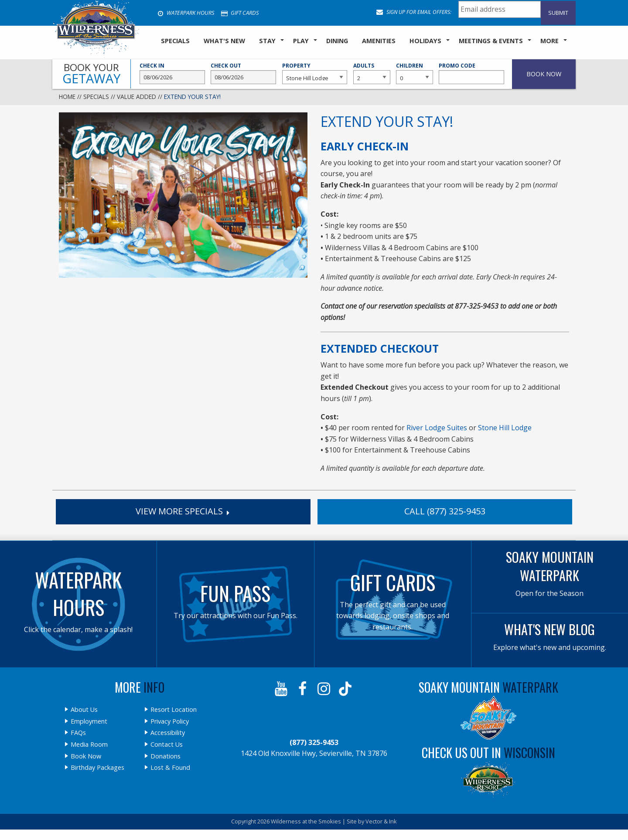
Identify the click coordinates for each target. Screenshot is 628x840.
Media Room (89, 745)
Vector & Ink (381, 821)
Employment (89, 721)
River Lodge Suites (437, 428)
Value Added (137, 97)
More (549, 41)
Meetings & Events (491, 41)
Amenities (379, 41)
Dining (337, 41)
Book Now (86, 756)
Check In (172, 73)
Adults (372, 73)
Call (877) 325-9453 (445, 511)
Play (301, 41)
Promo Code (471, 73)
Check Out (243, 73)
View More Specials (183, 511)
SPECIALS (175, 41)
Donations (166, 756)
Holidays (425, 41)
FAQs (78, 733)
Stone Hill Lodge (505, 428)
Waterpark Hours (186, 13)
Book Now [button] (544, 74)
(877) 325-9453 (314, 742)
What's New (224, 41)
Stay (267, 41)
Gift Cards (240, 13)
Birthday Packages (97, 768)
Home (67, 97)
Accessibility (168, 733)
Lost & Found (170, 768)
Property (315, 73)
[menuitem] (175, 41)
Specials (96, 97)
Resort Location (174, 710)
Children (414, 73)
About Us (84, 710)
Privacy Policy (170, 721)
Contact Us (167, 745)
